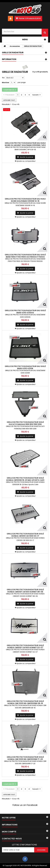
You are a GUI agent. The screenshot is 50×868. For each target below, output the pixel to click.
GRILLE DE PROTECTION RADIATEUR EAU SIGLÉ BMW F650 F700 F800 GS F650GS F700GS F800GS (25, 257)
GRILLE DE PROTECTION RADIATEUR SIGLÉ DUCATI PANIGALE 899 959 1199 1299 (25, 423)
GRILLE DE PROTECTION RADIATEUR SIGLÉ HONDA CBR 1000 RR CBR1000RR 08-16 (25, 702)
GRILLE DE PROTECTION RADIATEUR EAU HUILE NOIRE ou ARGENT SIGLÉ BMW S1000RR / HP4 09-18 (25, 145)
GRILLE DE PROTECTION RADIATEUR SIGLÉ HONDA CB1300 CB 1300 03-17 (25, 535)
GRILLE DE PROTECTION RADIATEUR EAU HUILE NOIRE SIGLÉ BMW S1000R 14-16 (25, 200)
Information (9, 59)
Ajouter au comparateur (26, 161)
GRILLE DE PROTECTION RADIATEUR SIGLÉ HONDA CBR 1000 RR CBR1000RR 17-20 (25, 758)
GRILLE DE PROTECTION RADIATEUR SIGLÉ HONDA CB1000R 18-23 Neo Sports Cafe (25, 479)
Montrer (6, 82)
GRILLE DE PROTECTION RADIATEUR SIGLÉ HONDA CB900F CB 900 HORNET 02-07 (25, 646)
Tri (3, 78)
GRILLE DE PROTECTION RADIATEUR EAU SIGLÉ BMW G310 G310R (25, 367)
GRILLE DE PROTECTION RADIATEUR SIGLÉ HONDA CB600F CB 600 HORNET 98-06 (25, 591)
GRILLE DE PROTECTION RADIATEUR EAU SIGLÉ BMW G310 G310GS (25, 312)
